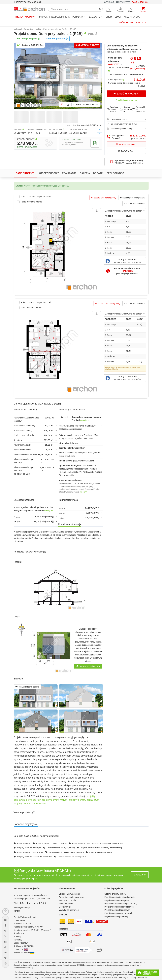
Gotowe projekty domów (115, 894)
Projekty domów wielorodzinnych (119, 907)
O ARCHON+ (20, 920)
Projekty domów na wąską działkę (61, 848)
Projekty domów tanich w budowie (120, 897)
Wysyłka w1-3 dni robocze (113, 109)
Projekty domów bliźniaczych (29, 848)
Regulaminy (19, 933)
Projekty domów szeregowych (118, 900)
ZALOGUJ (109, 2)
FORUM (108, 17)
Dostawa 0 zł (65, 907)
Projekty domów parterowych (117, 916)
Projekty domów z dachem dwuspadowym (35, 857)
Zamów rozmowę (126, 144)
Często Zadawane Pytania (25, 917)
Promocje (18, 937)
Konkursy (18, 940)
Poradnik (79, 17)
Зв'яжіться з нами (24, 953)
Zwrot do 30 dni (66, 904)
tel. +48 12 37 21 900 (30, 903)
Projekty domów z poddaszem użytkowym (66, 852)
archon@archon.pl (22, 908)
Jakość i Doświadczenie (70, 894)
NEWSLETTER (123, 2)
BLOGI (118, 17)
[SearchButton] (100, 9)
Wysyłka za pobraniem (69, 910)
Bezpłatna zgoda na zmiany (71, 897)
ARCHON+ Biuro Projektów (27, 888)
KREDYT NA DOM (132, 17)
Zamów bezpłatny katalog (132, 23)
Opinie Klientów (21, 943)
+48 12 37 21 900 (137, 136)
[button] (125, 261)
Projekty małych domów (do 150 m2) (51, 843)
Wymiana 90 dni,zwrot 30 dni (139, 109)
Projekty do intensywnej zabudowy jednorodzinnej (101, 848)
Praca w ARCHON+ (22, 924)
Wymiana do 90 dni (68, 900)
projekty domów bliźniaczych (84, 800)
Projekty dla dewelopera (54, 17)
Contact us (21, 949)
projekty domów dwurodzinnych (31, 804)
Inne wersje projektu (28, 39)
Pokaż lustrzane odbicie (27, 687)
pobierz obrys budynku (88, 666)
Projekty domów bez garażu (101, 852)
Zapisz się (140, 875)
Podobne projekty (57, 39)
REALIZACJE (95, 17)
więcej (100, 131)
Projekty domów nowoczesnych (30, 852)
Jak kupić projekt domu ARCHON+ (29, 927)
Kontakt (17, 911)
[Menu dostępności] (6, 911)
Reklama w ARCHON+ (24, 946)
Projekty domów (26, 17)
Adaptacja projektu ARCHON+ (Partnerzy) (32, 930)
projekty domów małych (55, 800)
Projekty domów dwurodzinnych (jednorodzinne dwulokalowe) (98, 843)
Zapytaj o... (126, 151)
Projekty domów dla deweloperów (72, 857)
